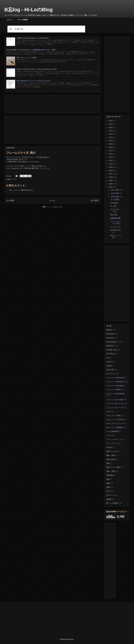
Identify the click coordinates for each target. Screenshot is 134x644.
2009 (111, 167)
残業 (108, 463)
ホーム (10, 20)
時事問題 (110, 475)
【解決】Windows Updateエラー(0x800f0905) (33, 38)
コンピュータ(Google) (115, 386)
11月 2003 (115, 193)
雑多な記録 (110, 459)
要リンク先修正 (112, 503)
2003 (111, 187)
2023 (111, 127)
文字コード (110, 495)
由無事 (109, 499)
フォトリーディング (114, 439)
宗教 (108, 479)
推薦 (108, 483)
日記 (108, 491)
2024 (111, 124)
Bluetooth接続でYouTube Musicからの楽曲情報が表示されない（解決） (32, 50)
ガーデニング (111, 374)
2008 (111, 171)
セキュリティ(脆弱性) (114, 427)
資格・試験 (110, 471)
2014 (111, 151)
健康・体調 (110, 455)
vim (108, 358)
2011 (111, 161)
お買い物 (110, 370)
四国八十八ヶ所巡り (114, 467)
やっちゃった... (116, 227)
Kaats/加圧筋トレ (113, 342)
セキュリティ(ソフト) (114, 423)
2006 (111, 177)
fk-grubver (110, 338)
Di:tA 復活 (114, 203)
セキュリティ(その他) (114, 420)
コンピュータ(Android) (115, 378)
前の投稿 (95, 200)
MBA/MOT (110, 346)
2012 (111, 157)
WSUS (109, 362)
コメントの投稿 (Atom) (54, 207)
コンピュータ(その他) (114, 400)
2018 (111, 141)
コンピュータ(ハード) (114, 408)
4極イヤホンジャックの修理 (26, 58)
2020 (111, 137)
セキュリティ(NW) (113, 416)
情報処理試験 (116, 218)
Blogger (109, 330)
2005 (111, 180)
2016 (111, 144)
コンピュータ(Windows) (115, 394)
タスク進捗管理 (112, 431)
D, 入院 (113, 206)
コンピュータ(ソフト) (114, 404)
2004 (111, 184)
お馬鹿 (109, 366)
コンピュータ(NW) (113, 390)
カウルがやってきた (116, 210)
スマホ (109, 412)
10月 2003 (115, 197)
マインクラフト (112, 443)
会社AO (109, 447)
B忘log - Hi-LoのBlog (29, 10)
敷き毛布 (114, 215)
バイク (14, 179)
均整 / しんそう (112, 451)
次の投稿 (10, 200)
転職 (108, 487)
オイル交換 (115, 199)
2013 (111, 154)
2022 (111, 131)
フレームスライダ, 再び (116, 222)
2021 (111, 134)
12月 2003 (115, 190)
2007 (111, 174)
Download (110, 334)
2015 (111, 147)
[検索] (46, 29)
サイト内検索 (23, 20)
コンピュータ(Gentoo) (115, 382)
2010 (111, 164)
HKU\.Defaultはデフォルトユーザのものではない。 (34, 81)
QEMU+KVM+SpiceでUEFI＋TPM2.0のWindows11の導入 (37, 69)
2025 (111, 121)
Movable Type (112, 350)
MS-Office (110, 354)
